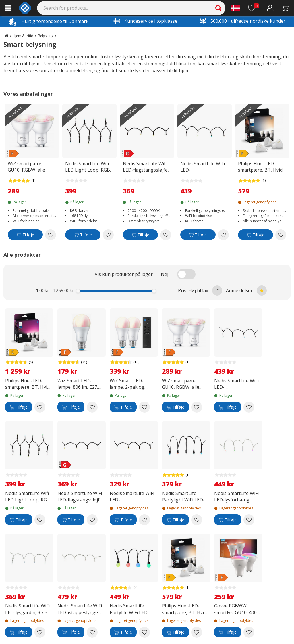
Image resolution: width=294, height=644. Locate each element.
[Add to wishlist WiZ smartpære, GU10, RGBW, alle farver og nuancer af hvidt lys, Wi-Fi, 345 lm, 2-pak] (51, 235)
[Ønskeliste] (254, 8)
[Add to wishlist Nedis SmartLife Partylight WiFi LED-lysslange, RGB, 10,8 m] (197, 520)
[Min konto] (270, 8)
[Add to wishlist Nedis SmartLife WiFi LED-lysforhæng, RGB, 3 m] (249, 520)
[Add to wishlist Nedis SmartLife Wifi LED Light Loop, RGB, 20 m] (108, 235)
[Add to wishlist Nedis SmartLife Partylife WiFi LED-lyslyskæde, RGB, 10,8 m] (144, 632)
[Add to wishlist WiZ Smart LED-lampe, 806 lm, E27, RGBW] (92, 407)
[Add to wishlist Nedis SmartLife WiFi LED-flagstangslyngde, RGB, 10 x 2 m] (223, 235)
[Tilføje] (25, 236)
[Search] (131, 8)
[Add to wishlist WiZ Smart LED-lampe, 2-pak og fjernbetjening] (144, 407)
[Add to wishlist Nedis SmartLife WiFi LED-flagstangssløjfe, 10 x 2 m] (166, 235)
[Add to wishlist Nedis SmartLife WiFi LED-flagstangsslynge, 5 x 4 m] (144, 520)
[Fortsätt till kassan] (285, 8)
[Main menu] (8, 8)
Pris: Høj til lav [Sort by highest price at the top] (200, 291)
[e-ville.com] (25, 8)
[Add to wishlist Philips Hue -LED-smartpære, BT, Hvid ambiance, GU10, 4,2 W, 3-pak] (281, 235)
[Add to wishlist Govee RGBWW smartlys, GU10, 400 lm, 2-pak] (249, 632)
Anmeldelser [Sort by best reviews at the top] (246, 291)
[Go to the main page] (6, 36)
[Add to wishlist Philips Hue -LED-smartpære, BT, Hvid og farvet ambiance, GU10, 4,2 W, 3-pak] (40, 407)
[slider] (78, 291)
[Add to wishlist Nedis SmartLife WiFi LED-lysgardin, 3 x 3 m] (40, 632)
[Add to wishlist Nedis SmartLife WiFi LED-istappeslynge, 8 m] (92, 632)
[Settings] (235, 8)
